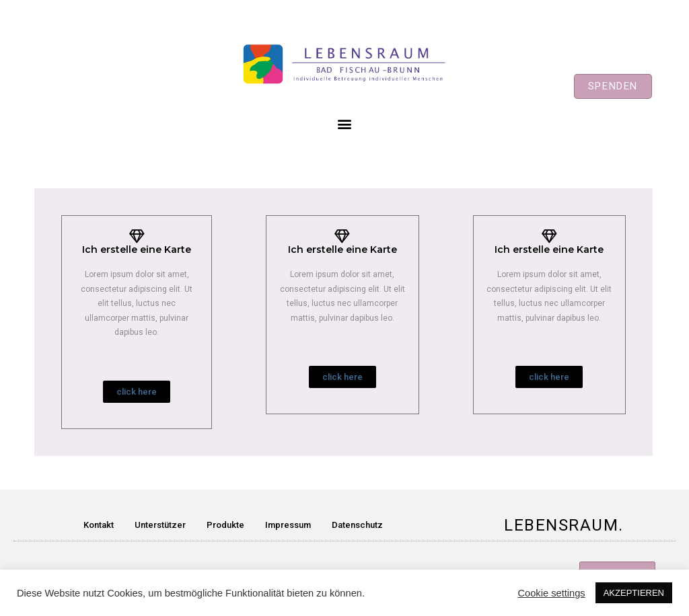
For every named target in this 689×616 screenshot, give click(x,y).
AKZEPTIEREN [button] (634, 593)
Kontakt (99, 525)
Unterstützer (160, 525)
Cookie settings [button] (551, 593)
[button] (613, 86)
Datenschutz (357, 525)
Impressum (288, 525)
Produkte (225, 525)
